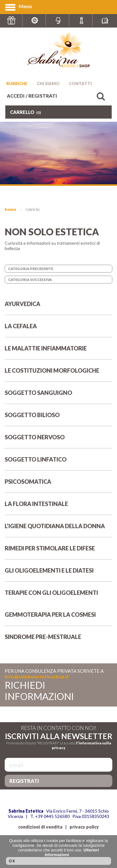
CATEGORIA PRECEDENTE (31, 269)
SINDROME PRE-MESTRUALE (58, 641)
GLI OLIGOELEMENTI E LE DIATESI (58, 574)
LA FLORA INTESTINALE (58, 508)
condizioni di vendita (40, 827)
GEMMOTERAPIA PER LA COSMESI (58, 618)
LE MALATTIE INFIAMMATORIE (58, 352)
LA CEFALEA (58, 330)
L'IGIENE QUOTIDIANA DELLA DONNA (58, 530)
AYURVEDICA (58, 308)
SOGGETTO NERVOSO (58, 441)
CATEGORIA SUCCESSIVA (30, 280)
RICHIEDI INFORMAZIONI (39, 691)
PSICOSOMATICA (58, 485)
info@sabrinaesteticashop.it (37, 677)
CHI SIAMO (48, 84)
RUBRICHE (17, 84)
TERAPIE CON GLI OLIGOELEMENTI (58, 596)
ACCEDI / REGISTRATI (32, 96)
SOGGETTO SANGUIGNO (58, 396)
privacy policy (84, 827)
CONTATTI (80, 84)
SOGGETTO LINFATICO (58, 463)
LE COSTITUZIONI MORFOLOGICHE (58, 374)
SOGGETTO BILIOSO (58, 419)
